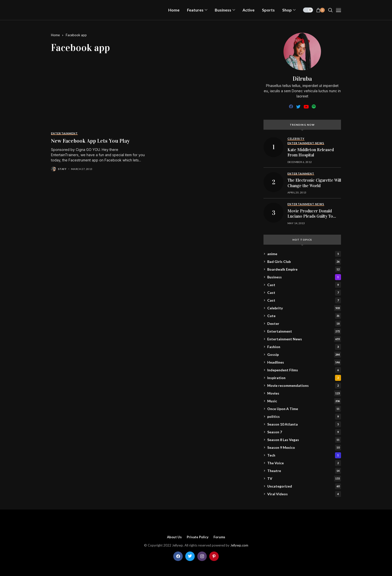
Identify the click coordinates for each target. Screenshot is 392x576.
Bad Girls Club (304, 262)
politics (304, 417)
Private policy (198, 537)
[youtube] (306, 107)
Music (304, 401)
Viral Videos (304, 494)
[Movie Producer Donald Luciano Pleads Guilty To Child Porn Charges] (273, 213)
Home (55, 35)
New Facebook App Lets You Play (90, 141)
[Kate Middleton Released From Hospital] (273, 147)
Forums (219, 537)
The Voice (304, 463)
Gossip (304, 355)
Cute (304, 316)
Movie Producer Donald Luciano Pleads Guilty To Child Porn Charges (310, 216)
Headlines (304, 362)
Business (304, 277)
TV (304, 479)
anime (304, 254)
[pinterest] (214, 556)
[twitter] (298, 107)
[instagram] (202, 556)
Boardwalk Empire (304, 269)
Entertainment (304, 331)
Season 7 (304, 432)
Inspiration (304, 378)
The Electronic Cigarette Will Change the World (314, 183)
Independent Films (304, 370)
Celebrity (304, 308)
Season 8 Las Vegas (304, 440)
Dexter (304, 324)
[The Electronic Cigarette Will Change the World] (273, 182)
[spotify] (314, 107)
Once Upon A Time (304, 409)
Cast (304, 285)
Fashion (304, 347)
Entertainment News (304, 339)
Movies (304, 393)
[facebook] (291, 107)
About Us (174, 537)
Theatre (304, 471)
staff (62, 169)
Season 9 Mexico (304, 448)
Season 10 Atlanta (304, 424)
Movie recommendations (304, 386)
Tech (304, 455)
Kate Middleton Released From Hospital (311, 153)
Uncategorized (304, 486)
